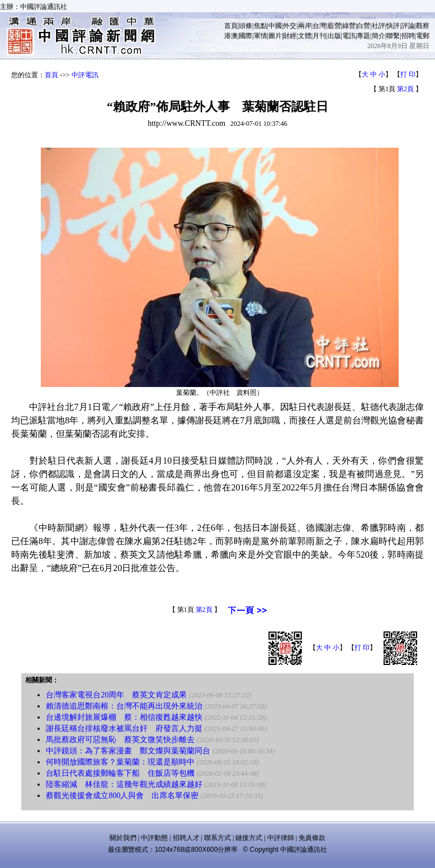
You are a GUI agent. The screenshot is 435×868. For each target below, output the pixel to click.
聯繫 (393, 36)
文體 (305, 36)
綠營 (349, 26)
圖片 (275, 36)
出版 (334, 36)
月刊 (319, 36)
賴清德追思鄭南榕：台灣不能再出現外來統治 (124, 706)
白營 (363, 26)
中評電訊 (85, 75)
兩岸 (305, 26)
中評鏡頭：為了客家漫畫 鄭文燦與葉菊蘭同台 (128, 751)
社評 (379, 26)
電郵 (423, 36)
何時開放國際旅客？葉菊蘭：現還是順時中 (120, 762)
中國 (275, 26)
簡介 (379, 36)
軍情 (261, 36)
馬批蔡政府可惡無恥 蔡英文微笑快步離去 (120, 740)
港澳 (231, 36)
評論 (408, 26)
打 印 (408, 74)
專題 (363, 36)
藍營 (334, 26)
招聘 (408, 36)
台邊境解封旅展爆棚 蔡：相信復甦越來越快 (124, 717)
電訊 (349, 36)
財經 (290, 36)
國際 (245, 36)
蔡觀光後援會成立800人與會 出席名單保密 (122, 796)
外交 (290, 26)
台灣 (319, 26)
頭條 (245, 26)
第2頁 (405, 89)
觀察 (423, 26)
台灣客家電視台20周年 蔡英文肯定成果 (116, 695)
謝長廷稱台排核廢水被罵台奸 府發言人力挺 (124, 728)
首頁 (231, 26)
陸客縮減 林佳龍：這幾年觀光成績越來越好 (124, 784)
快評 (393, 26)
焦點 (261, 26)
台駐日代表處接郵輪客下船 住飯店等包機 (120, 773)
